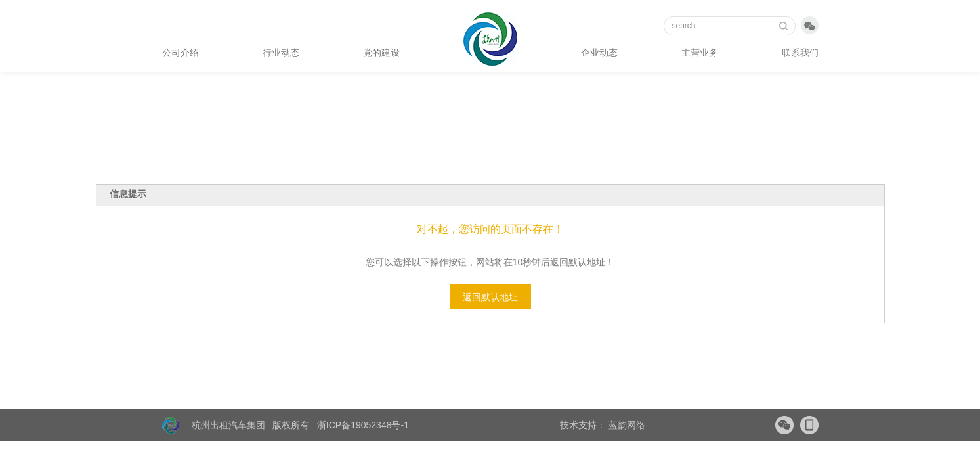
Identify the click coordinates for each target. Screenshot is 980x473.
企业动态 (599, 53)
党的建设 (381, 53)
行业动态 (281, 53)
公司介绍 (181, 53)
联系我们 (800, 53)
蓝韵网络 (626, 425)
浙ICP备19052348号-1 (363, 425)
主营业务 (700, 53)
